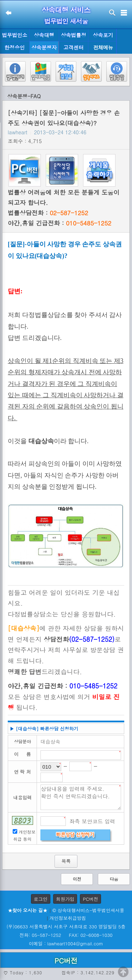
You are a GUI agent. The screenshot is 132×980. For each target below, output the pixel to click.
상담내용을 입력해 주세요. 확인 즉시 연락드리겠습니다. (81, 797)
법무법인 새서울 (66, 21)
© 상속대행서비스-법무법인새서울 (88, 910)
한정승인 (15, 47)
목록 (66, 861)
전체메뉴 (103, 48)
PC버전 (90, 899)
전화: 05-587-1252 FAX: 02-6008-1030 (66, 935)
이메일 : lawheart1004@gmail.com (66, 943)
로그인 (41, 899)
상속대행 (44, 35)
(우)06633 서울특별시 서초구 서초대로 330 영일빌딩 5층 (66, 926)
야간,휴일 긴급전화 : (59, 223)
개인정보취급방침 (68, 918)
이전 (77, 879)
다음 (114, 879)
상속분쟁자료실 (44, 49)
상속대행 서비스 (66, 10)
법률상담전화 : (48, 213)
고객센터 (74, 47)
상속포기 (103, 35)
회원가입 (65, 899)
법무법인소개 (14, 36)
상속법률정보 (74, 36)
